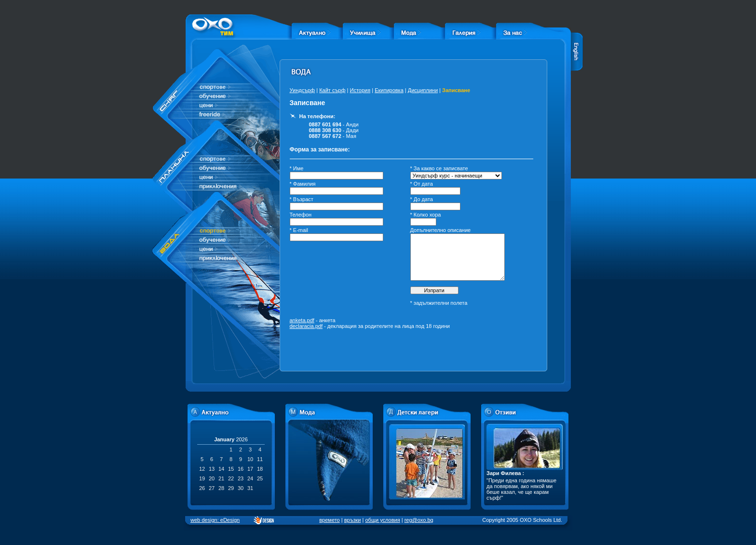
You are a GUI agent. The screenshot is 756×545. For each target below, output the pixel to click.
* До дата (422, 199)
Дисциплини (423, 90)
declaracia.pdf (306, 326)
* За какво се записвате (439, 168)
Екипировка (389, 90)
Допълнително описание (441, 230)
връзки (353, 520)
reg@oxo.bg (419, 520)
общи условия (383, 520)
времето (329, 520)
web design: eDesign (215, 520)
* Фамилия (303, 184)
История (360, 90)
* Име (297, 168)
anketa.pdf (302, 320)
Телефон (301, 215)
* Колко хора (426, 215)
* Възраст (302, 199)
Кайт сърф (332, 90)
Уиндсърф (303, 90)
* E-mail (299, 230)
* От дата (422, 184)
